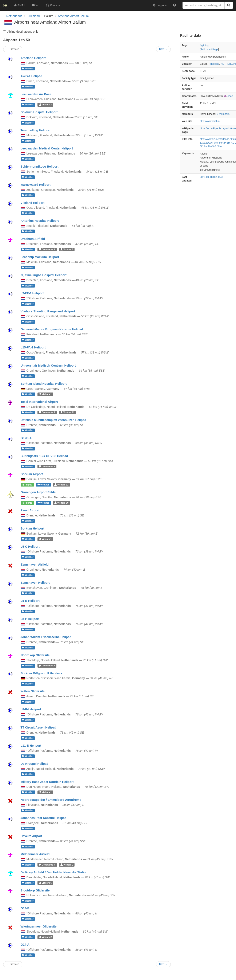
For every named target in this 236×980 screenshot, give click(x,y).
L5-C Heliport (30, 547)
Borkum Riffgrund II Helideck (41, 673)
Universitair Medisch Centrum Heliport (48, 366)
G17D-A (26, 438)
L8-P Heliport (30, 619)
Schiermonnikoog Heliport (40, 167)
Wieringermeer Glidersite (39, 926)
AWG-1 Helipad (31, 76)
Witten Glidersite (33, 691)
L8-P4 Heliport (31, 709)
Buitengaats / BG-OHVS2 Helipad (44, 456)
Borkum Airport (32, 474)
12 (61, 485)
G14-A (25, 945)
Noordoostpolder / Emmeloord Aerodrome (51, 800)
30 (61, 503)
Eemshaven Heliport (35, 583)
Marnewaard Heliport (36, 185)
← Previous (13, 964)
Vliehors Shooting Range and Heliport (48, 311)
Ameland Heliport (33, 58)
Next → (163, 964)
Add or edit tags (209, 49)
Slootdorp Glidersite (35, 890)
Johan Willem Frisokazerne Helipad (46, 637)
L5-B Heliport (30, 601)
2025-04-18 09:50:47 (211, 177)
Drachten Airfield (33, 239)
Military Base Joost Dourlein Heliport (47, 782)
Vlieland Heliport (33, 203)
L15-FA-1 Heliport (33, 347)
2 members (223, 114)
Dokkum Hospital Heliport (39, 112)
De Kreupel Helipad (35, 764)
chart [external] (228, 96)
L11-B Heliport (31, 746)
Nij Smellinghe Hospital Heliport (44, 275)
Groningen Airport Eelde (38, 492)
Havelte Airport (31, 836)
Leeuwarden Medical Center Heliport (47, 148)
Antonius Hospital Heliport (40, 221)
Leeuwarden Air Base (36, 94)
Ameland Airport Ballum (73, 16)
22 (67, 412)
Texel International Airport (39, 402)
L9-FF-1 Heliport (32, 293)
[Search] (229, 5)
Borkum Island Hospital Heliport (44, 384)
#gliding (204, 46)
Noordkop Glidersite (35, 655)
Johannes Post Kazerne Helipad (44, 818)
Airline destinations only (21, 32)
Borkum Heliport (33, 528)
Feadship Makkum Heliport (40, 257)
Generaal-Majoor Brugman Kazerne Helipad (52, 329)
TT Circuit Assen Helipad (39, 727)
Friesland (214, 64)
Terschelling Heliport (36, 130)
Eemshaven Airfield (35, 565)
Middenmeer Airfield (35, 854)
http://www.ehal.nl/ (210, 121)
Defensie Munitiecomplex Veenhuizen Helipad (53, 420)
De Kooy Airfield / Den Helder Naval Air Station (54, 872)
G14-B (25, 908)
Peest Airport (30, 510)
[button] (53, 5)
